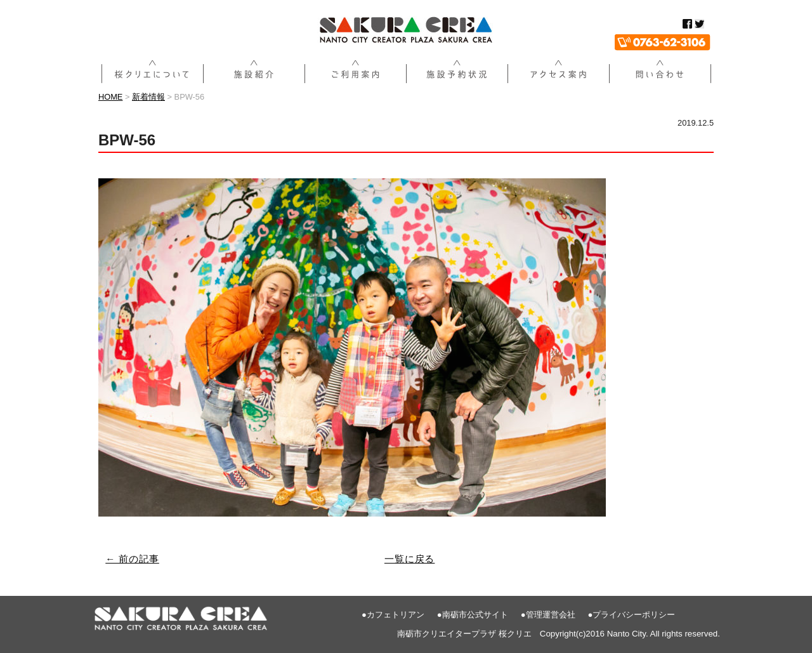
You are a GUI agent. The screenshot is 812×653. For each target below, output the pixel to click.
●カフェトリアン (393, 615)
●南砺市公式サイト (473, 615)
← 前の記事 (132, 559)
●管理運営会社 (548, 615)
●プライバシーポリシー (632, 615)
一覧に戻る (410, 559)
